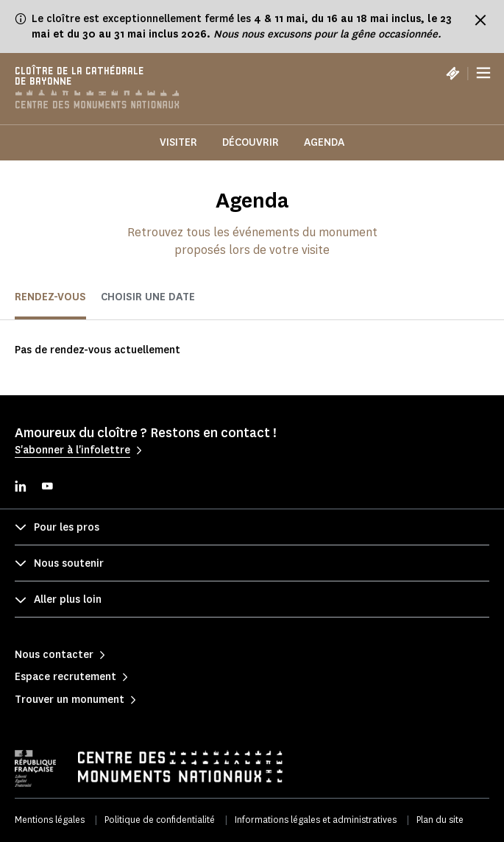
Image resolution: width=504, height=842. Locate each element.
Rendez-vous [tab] (50, 297)
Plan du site (440, 820)
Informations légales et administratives (316, 820)
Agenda (324, 142)
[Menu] (483, 74)
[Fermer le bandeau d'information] (480, 20)
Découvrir (251, 142)
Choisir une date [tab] (148, 297)
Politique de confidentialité (160, 820)
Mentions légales (50, 820)
